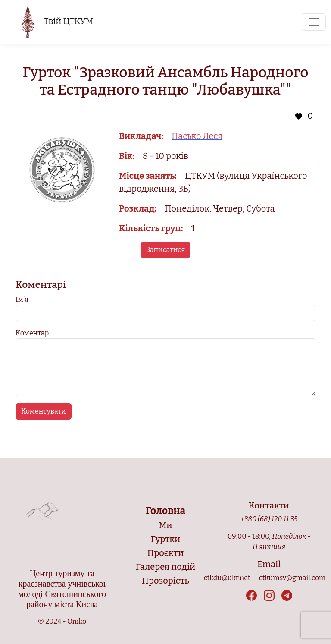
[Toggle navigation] (314, 22)
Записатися (165, 250)
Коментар (32, 333)
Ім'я (22, 299)
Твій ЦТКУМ (57, 22)
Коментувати (44, 411)
